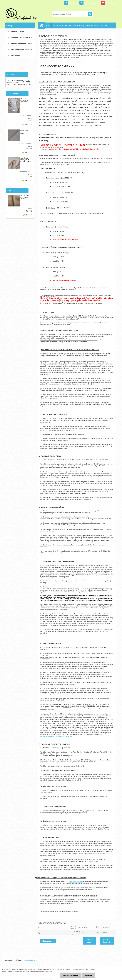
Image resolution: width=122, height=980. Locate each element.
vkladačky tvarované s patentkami (24, 100)
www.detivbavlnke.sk (76, 882)
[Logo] (21, 14)
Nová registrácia (91, 3)
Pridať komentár (107, 941)
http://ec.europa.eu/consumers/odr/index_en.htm (57, 736)
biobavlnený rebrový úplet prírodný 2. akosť (26, 160)
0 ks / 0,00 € (110, 3)
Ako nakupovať (58, 25)
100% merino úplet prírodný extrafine (25, 197)
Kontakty (104, 25)
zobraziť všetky (90, 941)
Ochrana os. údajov (47, 31)
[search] (90, 14)
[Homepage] (42, 25)
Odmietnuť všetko (70, 975)
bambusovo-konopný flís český (24, 132)
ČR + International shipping (75, 25)
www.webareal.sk (30, 960)
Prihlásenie (74, 3)
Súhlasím (88, 975)
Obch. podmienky (92, 25)
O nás (48, 25)
